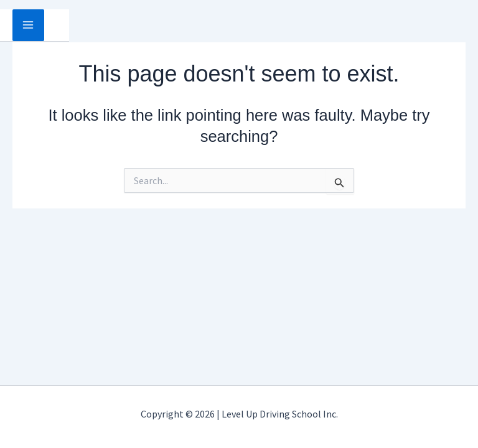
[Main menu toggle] (28, 25)
